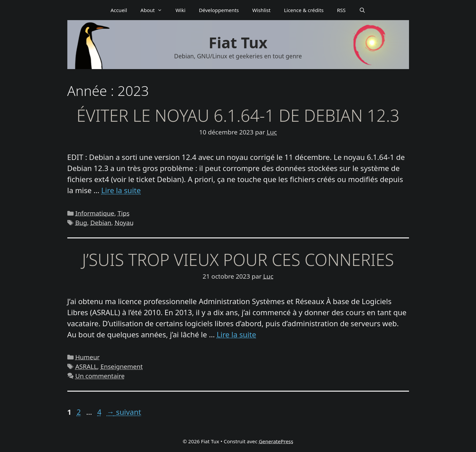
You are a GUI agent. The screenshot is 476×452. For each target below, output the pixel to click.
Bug (81, 222)
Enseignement (122, 366)
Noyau (124, 222)
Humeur (88, 357)
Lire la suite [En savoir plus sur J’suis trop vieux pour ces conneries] (236, 334)
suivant (124, 412)
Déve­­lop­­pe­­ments (219, 10)
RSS (341, 10)
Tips (124, 213)
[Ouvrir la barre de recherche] (362, 10)
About (155, 10)
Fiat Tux (238, 42)
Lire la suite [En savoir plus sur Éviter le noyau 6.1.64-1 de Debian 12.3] (121, 190)
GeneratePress (276, 441)
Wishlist (261, 10)
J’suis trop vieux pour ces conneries (238, 260)
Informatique (95, 213)
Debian (101, 222)
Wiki (181, 10)
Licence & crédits (304, 10)
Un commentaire (100, 376)
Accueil (119, 10)
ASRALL (86, 366)
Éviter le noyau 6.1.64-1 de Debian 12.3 (238, 115)
